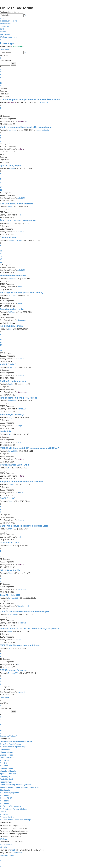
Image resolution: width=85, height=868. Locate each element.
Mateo (11, 501)
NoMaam (12, 312)
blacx (10, 546)
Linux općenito (43, 103)
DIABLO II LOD (8, 498)
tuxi (9, 329)
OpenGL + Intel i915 (10, 595)
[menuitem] (9, 21)
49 (1, 259)
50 (1, 262)
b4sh (10, 207)
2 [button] (1, 70)
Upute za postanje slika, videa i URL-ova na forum (26, 127)
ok (9, 468)
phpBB (13, 850)
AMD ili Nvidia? (8, 364)
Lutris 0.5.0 (6, 431)
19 (1, 345)
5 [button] (1, 78)
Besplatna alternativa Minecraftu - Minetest (22, 482)
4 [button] (1, 75)
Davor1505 (12, 451)
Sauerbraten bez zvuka (12, 309)
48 (1, 257)
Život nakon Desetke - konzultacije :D (19, 220)
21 (1, 351)
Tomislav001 (13, 598)
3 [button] (1, 72)
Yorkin (11, 224)
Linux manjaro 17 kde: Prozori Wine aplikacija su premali (29, 628)
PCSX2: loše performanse (13, 670)
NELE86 (11, 295)
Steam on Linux (8, 237)
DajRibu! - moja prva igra (13, 381)
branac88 (12, 401)
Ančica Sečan (17, 853)
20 (1, 348)
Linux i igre (7, 43)
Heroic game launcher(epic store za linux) (22, 292)
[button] (0, 58)
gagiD (20, 640)
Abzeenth (12, 103)
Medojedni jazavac (16, 240)
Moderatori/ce (19, 47)
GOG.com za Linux (10, 543)
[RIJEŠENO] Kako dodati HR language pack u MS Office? (29, 448)
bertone (21, 149)
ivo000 (12, 168)
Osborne (12, 279)
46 (1, 251)
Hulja (10, 632)
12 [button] (1, 83)
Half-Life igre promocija (12, 414)
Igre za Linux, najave (11, 165)
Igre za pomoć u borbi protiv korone (19, 398)
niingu (10, 418)
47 (1, 254)
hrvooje (11, 484)
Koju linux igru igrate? (12, 326)
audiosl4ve (12, 615)
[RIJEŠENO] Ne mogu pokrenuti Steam (20, 645)
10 (1, 187)
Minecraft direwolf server (13, 276)
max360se (12, 130)
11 (1, 190)
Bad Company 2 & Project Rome (17, 204)
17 (1, 340)
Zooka (11, 384)
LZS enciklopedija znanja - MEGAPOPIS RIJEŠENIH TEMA (30, 99)
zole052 (21, 198)
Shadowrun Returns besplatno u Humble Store (24, 526)
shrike (20, 287)
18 (1, 342)
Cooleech (22, 392)
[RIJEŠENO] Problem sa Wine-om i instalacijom (24, 612)
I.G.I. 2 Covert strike (10, 570)
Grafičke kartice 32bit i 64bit (14, 465)
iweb (19, 493)
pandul (20, 375)
